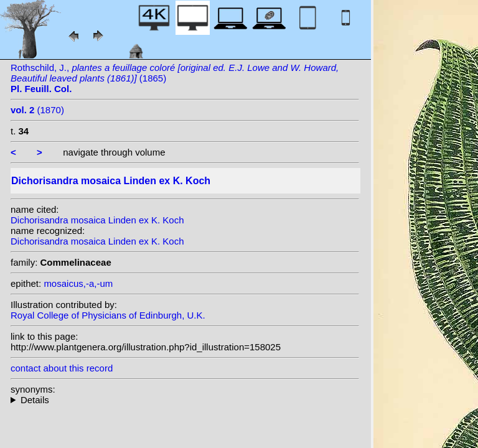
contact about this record (62, 368)
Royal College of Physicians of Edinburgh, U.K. (108, 315)
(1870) (37, 110)
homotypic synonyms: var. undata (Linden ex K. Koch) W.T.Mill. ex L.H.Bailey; (185, 400)
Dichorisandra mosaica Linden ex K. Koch (97, 220)
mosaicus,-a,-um (78, 283)
